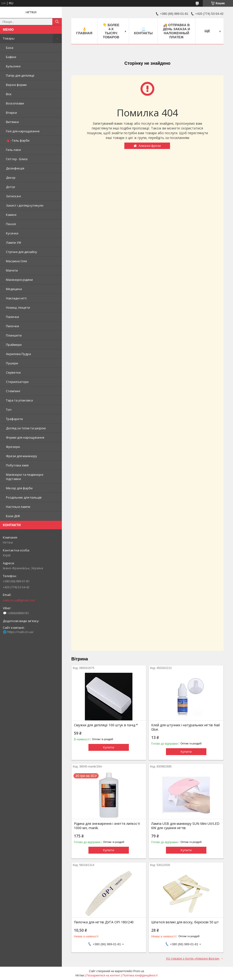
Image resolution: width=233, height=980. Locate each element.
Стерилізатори (17, 382)
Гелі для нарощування (23, 131)
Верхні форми (16, 85)
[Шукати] (57, 22)
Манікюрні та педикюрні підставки (25, 477)
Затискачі (13, 196)
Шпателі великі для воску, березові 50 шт (185, 922)
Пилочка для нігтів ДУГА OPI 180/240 (104, 922)
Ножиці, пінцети (18, 307)
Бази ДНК (13, 516)
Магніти (12, 270)
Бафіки (11, 57)
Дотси (10, 187)
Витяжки (12, 122)
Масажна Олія (16, 261)
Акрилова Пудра (18, 354)
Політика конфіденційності (140, 975)
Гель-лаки (13, 150)
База (10, 48)
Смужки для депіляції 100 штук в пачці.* (106, 725)
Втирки (11, 113)
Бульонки (13, 66)
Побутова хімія (17, 465)
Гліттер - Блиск (17, 159)
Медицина (14, 289)
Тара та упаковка (19, 400)
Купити (109, 747)
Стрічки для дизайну (22, 252)
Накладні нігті (16, 298)
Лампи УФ (14, 243)
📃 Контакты (143, 31)
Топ (9, 410)
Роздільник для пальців (24, 497)
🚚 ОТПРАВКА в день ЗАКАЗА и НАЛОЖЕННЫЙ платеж (176, 31)
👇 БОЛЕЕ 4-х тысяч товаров (111, 31)
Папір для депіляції (20, 75)
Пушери (12, 363)
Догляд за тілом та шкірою (26, 428)
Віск (9, 94)
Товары (9, 38)
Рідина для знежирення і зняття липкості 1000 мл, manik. (107, 826)
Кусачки (12, 233)
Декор (11, 178)
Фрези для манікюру (22, 456)
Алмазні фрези (150, 146)
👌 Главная (84, 31)
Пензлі (11, 224)
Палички (12, 317)
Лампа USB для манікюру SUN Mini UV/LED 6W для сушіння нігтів (185, 826)
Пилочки (12, 326)
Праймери (14, 345)
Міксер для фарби (19, 488)
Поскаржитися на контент (103, 975)
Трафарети (14, 419)
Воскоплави (15, 103)
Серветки (13, 372)
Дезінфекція (15, 168)
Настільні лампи (18, 507)
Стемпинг (13, 391)
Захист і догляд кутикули (25, 205)
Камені (11, 215)
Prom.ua (139, 971)
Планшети (14, 335)
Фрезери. (13, 447)
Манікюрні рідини (19, 280)
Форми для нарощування (25, 437)
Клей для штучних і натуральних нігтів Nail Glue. (185, 727)
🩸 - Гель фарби (18, 140)
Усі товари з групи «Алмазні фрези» (193, 958)
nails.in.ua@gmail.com (19, 600)
